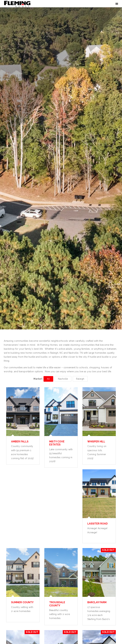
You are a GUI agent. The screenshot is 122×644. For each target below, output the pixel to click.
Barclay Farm (97, 602)
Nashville (63, 379)
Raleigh (80, 379)
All (48, 379)
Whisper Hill (96, 442)
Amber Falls (20, 442)
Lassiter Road (98, 524)
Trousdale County (57, 604)
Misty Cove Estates (57, 443)
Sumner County (22, 602)
